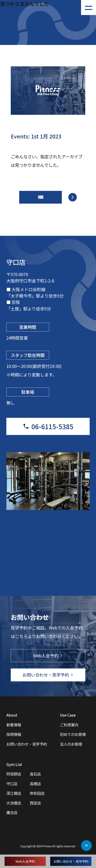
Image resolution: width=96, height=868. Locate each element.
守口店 (12, 784)
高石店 (35, 774)
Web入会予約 (25, 861)
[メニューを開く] (89, 8)
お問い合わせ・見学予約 (71, 861)
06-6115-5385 (52, 426)
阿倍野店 (14, 774)
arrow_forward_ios (73, 197)
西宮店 (35, 803)
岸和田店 (37, 793)
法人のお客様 (71, 744)
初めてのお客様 (73, 734)
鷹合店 (12, 812)
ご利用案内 (69, 725)
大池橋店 (14, 803)
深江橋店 (14, 793)
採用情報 (14, 734)
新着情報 (14, 725)
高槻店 (35, 784)
